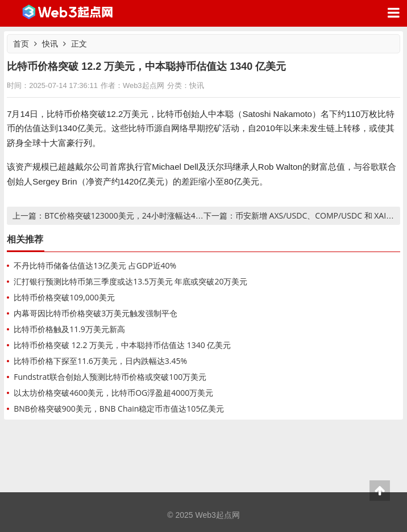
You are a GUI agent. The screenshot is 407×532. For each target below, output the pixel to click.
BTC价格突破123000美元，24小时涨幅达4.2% (126, 215)
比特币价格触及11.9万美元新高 (69, 329)
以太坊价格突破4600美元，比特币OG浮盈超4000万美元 (113, 393)
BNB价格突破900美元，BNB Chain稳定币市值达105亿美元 (119, 409)
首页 (21, 43)
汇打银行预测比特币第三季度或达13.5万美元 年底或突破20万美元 (130, 281)
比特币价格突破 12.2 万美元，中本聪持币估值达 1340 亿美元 (122, 345)
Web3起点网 (68, 13)
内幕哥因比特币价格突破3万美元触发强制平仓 (95, 313)
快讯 (50, 43)
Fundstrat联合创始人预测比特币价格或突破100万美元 (110, 377)
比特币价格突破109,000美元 (64, 297)
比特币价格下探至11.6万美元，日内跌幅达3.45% (100, 361)
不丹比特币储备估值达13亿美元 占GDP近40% (95, 265)
